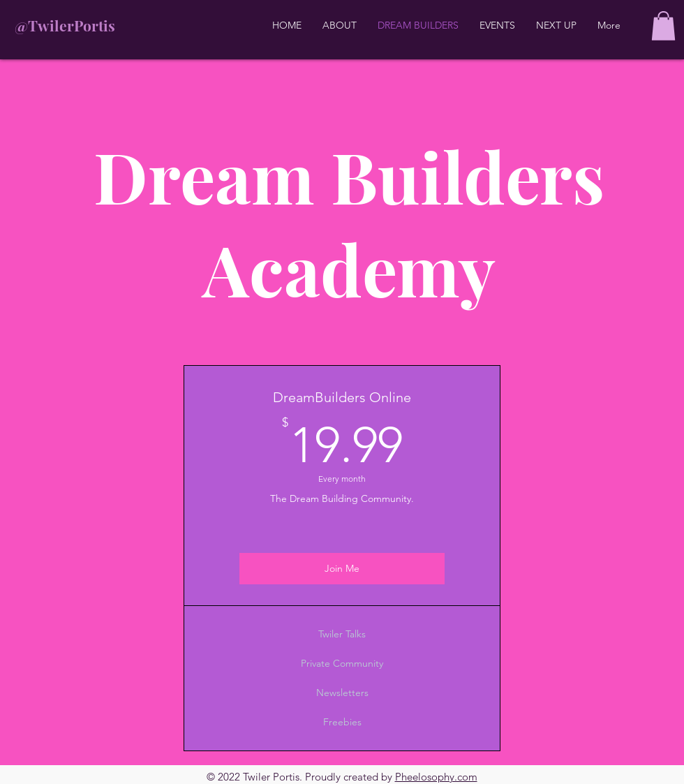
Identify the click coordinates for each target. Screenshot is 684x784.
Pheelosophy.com (436, 777)
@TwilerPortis (65, 25)
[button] (663, 26)
